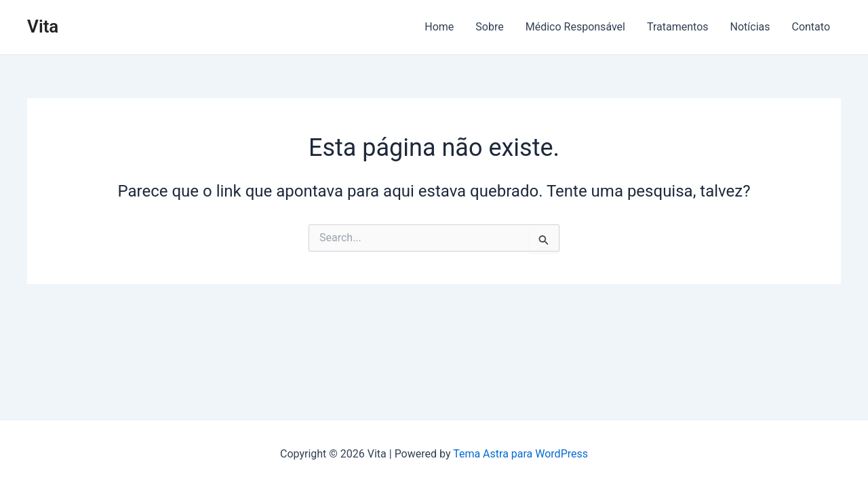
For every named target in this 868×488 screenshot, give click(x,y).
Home (439, 27)
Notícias (750, 27)
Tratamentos (678, 27)
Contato (811, 27)
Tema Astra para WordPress (520, 454)
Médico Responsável (575, 27)
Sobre (489, 27)
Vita (43, 26)
